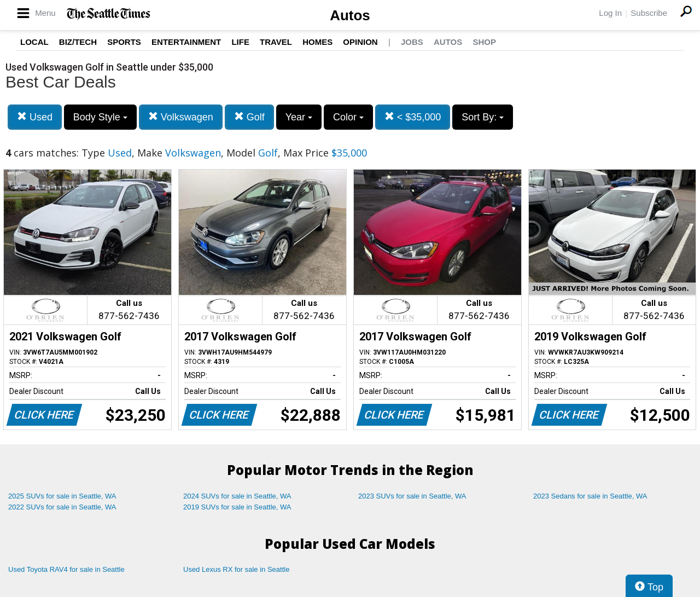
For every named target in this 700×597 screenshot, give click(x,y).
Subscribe (649, 13)
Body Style (100, 117)
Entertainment (186, 42)
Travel (276, 42)
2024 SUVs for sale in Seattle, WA (237, 496)
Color (348, 117)
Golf (249, 117)
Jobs (412, 42)
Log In (610, 13)
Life (240, 42)
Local (34, 42)
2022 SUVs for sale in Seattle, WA (62, 507)
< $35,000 (413, 117)
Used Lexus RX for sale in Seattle (236, 569)
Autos (350, 15)
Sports (124, 42)
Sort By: (483, 117)
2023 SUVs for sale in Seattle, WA (412, 496)
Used (35, 117)
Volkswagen (181, 117)
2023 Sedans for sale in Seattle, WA (590, 496)
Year (299, 117)
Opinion (360, 42)
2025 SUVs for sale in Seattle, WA (62, 496)
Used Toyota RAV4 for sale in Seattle (66, 569)
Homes (317, 42)
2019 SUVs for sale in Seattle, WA (237, 507)
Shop (484, 42)
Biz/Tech (78, 42)
